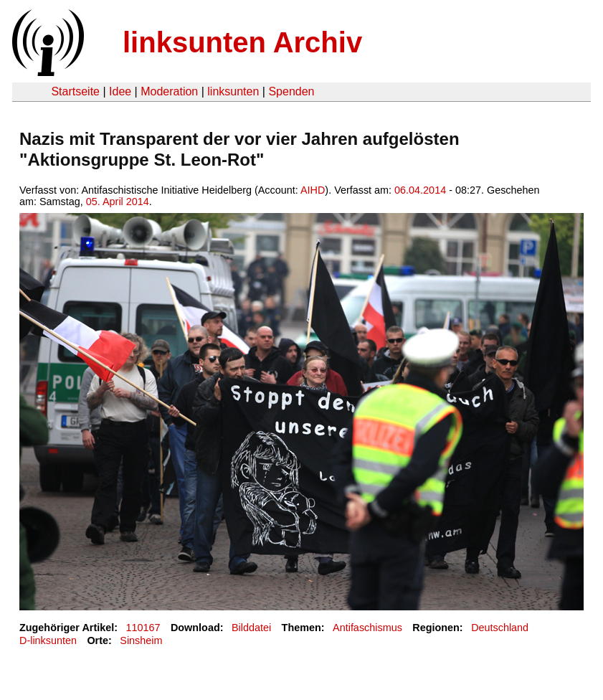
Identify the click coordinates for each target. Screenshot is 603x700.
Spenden (291, 91)
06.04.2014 (420, 190)
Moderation (169, 91)
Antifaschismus (367, 628)
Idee (120, 91)
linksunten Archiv (242, 42)
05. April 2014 (118, 202)
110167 (143, 628)
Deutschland (500, 628)
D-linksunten (48, 640)
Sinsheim (141, 640)
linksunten (233, 91)
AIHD (313, 190)
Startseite (75, 91)
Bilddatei (251, 628)
